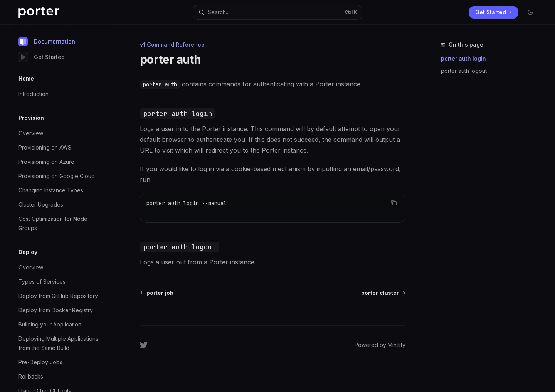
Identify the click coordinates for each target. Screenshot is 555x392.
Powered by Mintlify (380, 345)
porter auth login (463, 58)
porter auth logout (464, 71)
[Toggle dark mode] (530, 12)
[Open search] (277, 12)
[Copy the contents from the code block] (394, 203)
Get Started (42, 57)
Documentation (47, 42)
